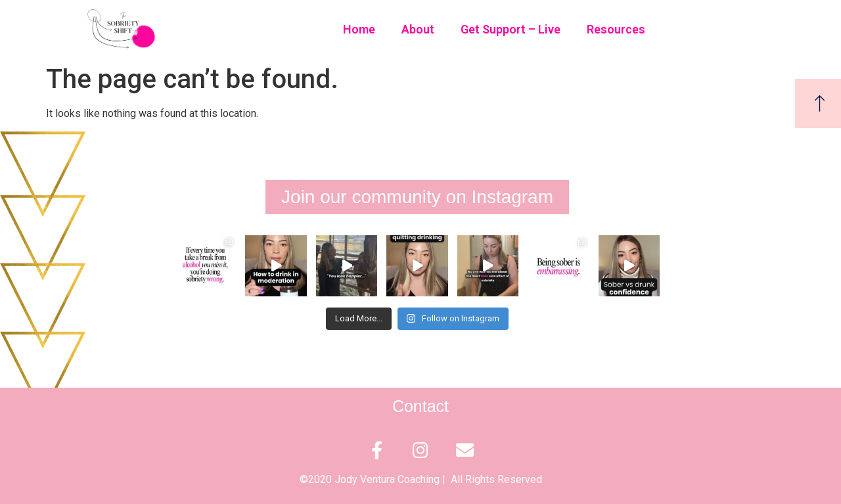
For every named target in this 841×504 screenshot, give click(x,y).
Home (359, 29)
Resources (616, 29)
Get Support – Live (511, 29)
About (418, 29)
